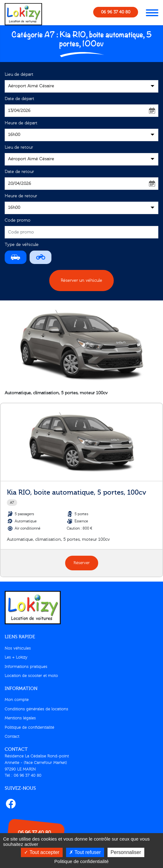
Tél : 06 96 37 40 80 (23, 775)
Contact (12, 736)
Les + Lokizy (16, 657)
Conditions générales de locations (36, 709)
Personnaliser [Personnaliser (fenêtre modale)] (126, 852)
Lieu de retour (19, 147)
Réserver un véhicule (81, 281)
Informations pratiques (26, 667)
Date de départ (19, 99)
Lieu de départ (19, 74)
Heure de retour (21, 196)
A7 (12, 503)
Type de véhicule (22, 245)
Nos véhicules (18, 648)
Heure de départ (21, 123)
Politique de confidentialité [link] (81, 861)
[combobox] (81, 86)
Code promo (18, 220)
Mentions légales (20, 718)
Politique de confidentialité (29, 727)
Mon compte (17, 700)
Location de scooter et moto (31, 676)
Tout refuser (85, 852)
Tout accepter (42, 852)
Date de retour (19, 172)
